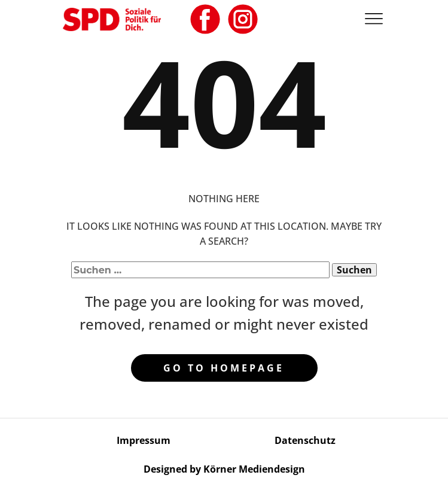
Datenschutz (305, 440)
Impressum (144, 440)
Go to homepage (224, 368)
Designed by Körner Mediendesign (224, 469)
